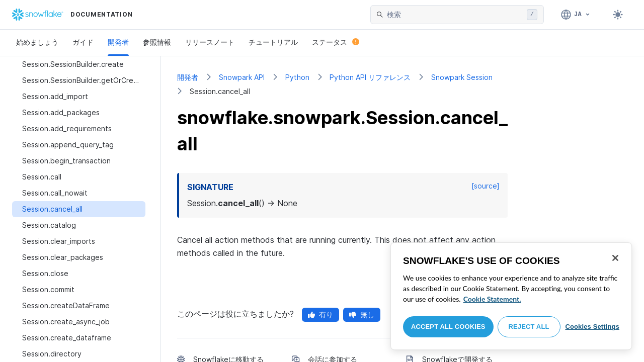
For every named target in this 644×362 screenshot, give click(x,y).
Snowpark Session (462, 77)
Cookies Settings (592, 327)
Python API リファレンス (370, 77)
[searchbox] (455, 15)
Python (297, 77)
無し (362, 314)
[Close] (615, 258)
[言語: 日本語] (576, 15)
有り (320, 314)
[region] (511, 296)
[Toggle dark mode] (618, 15)
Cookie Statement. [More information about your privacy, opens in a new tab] (492, 299)
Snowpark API (242, 77)
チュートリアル (273, 42)
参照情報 (157, 42)
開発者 (118, 42)
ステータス (336, 42)
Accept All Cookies (448, 327)
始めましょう (37, 42)
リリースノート (210, 42)
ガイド (83, 42)
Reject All (529, 327)
